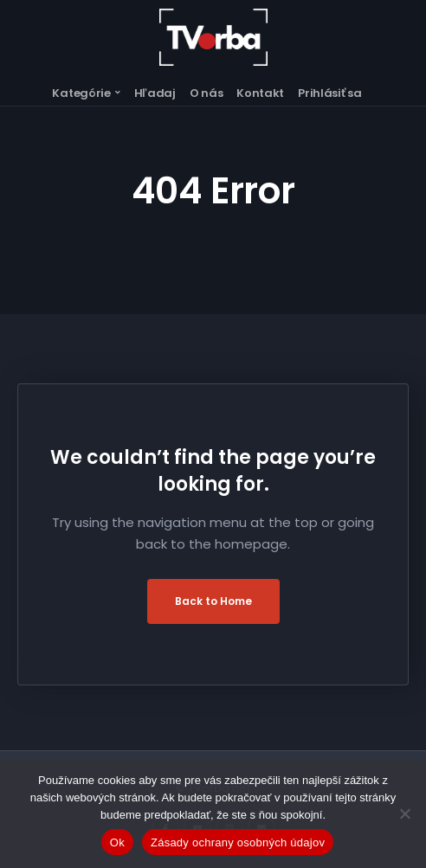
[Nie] (404, 813)
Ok (117, 842)
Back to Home (213, 601)
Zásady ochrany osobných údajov (238, 842)
